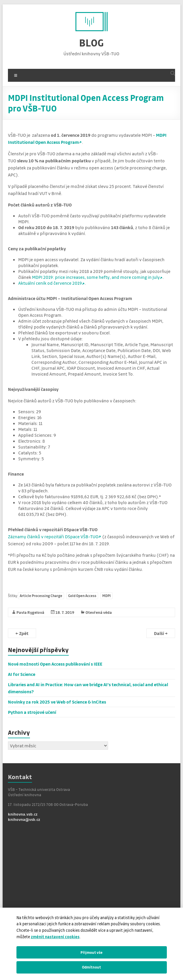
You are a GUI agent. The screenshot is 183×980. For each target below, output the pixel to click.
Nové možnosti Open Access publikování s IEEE (55, 664)
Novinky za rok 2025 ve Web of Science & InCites (57, 702)
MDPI (106, 596)
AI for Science (22, 674)
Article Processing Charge (41, 596)
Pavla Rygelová (30, 612)
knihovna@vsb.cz (24, 819)
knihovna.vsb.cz (23, 814)
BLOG (91, 42)
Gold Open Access (82, 596)
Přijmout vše (91, 952)
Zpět (22, 633)
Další (161, 633)
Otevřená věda (99, 612)
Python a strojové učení (32, 712)
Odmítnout (91, 967)
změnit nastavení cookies (55, 937)
